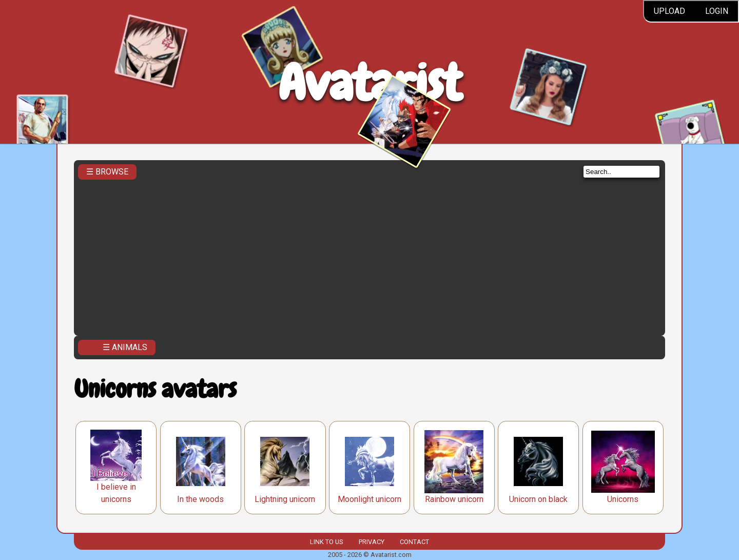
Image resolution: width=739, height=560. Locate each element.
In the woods (200, 499)
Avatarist (370, 83)
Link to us (326, 542)
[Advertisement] (369, 255)
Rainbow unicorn (454, 499)
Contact (414, 542)
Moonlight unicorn (369, 499)
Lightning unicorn (285, 499)
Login (717, 11)
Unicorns (623, 499)
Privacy (372, 542)
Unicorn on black (538, 499)
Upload (669, 11)
